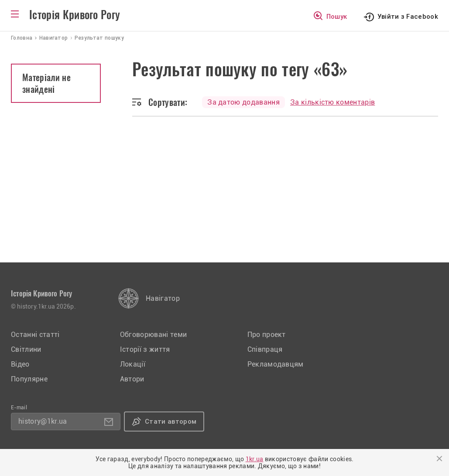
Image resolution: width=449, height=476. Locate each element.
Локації (133, 364)
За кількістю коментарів (332, 102)
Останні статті (35, 335)
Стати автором (171, 422)
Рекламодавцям (276, 364)
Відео (20, 364)
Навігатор (163, 298)
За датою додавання (243, 102)
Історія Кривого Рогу (75, 15)
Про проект (267, 335)
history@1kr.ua (43, 421)
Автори (132, 379)
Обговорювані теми (153, 335)
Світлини (26, 349)
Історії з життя (145, 349)
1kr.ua (255, 459)
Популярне (29, 379)
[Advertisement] (224, 197)
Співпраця (265, 349)
